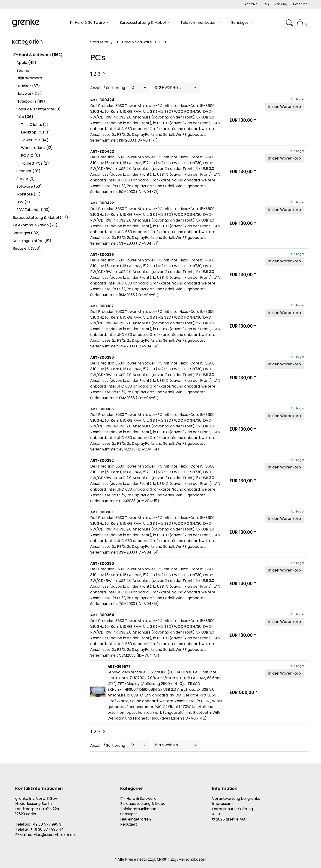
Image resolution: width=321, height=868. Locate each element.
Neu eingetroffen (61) (32, 241)
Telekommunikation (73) (35, 225)
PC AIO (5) (31, 156)
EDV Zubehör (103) (33, 210)
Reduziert (129, 824)
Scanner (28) (28, 171)
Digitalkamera (29, 78)
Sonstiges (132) (26, 233)
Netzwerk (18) (29, 93)
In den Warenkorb (285, 107)
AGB (216, 814)
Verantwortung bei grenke (236, 799)
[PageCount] (138, 87)
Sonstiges (129, 814)
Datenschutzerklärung (232, 809)
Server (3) (26, 179)
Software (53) (29, 186)
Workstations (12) (37, 148)
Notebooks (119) (31, 101)
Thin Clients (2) (35, 125)
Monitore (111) (28, 194)
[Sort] (176, 87)
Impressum (222, 804)
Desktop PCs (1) (35, 132)
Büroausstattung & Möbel (143, 804)
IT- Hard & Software (138, 799)
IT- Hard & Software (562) (38, 55)
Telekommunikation (138, 809)
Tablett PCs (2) (35, 163)
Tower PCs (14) (35, 140)
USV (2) (23, 202)
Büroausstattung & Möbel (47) (40, 218)
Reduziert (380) (27, 248)
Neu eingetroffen (136, 819)
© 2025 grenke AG (229, 819)
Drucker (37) (28, 86)
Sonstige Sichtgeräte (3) (39, 109)
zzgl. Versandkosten (188, 859)
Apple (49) (26, 63)
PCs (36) (25, 117)
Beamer (24, 70)
